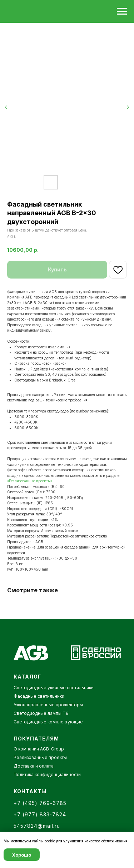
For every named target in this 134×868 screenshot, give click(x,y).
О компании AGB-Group (39, 749)
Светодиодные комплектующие (48, 722)
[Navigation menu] (122, 11)
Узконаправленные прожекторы (48, 705)
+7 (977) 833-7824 (40, 814)
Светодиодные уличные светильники (54, 688)
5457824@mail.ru (37, 826)
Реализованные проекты (40, 757)
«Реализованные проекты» (30, 481)
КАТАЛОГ (27, 677)
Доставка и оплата (34, 766)
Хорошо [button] (22, 855)
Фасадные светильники (39, 696)
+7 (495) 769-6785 (40, 803)
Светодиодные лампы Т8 (41, 713)
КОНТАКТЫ (30, 791)
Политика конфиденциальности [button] (47, 775)
